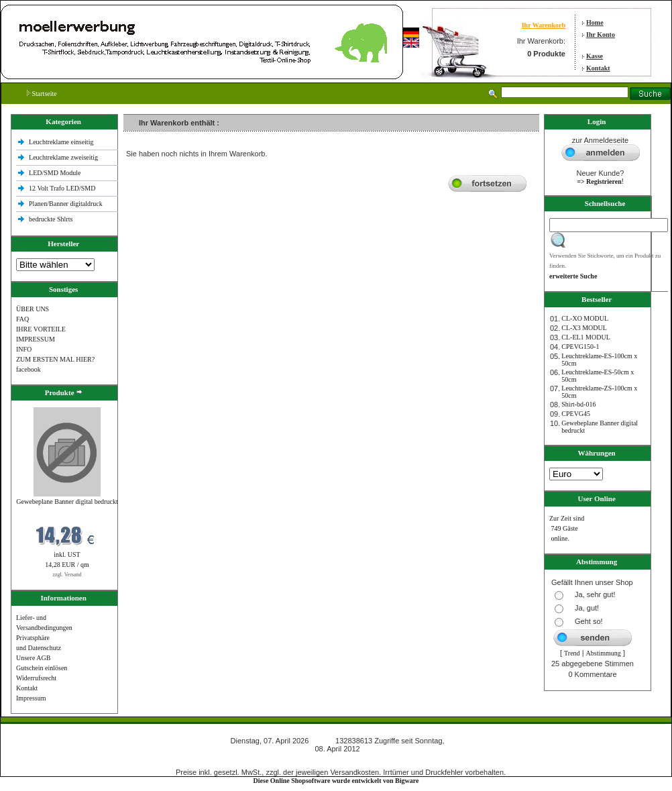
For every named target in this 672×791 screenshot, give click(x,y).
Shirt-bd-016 (578, 404)
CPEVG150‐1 (580, 347)
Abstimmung (604, 653)
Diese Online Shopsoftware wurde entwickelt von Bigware (336, 781)
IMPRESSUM (36, 339)
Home (595, 22)
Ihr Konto (601, 35)
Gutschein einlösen (42, 668)
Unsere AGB (33, 658)
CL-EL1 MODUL (586, 337)
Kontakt (598, 68)
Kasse (595, 56)
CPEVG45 (576, 414)
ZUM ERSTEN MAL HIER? (55, 359)
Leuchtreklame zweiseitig (64, 157)
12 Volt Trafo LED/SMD (62, 188)
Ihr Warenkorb (544, 25)
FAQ (22, 319)
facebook (29, 369)
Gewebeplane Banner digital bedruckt (67, 502)
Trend (572, 653)
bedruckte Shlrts (51, 219)
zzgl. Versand (67, 575)
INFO (24, 349)
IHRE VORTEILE (41, 329)
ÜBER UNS (33, 309)
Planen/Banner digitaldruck (66, 204)
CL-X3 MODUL (584, 328)
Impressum (31, 698)
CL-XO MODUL (585, 318)
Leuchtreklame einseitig (62, 142)
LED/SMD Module (55, 173)
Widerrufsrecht (36, 678)
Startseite (42, 94)
